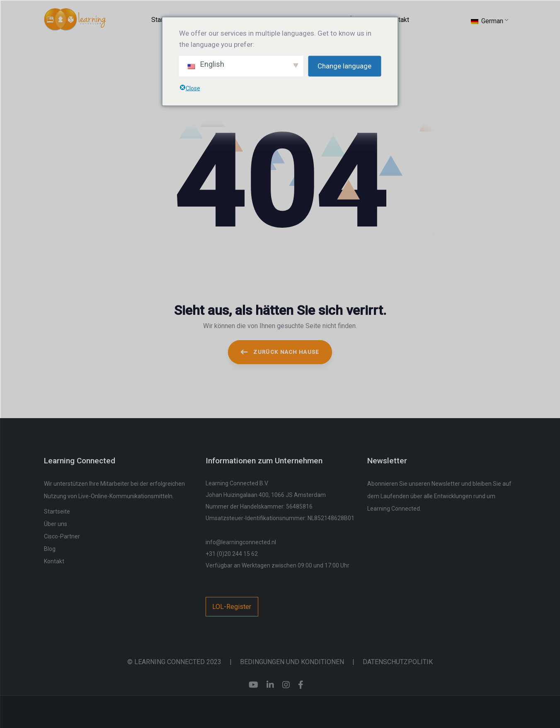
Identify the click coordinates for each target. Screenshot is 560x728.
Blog (50, 549)
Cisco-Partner (62, 536)
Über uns (56, 524)
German (487, 21)
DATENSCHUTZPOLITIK (398, 662)
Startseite (57, 511)
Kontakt (54, 561)
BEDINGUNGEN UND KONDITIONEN (292, 662)
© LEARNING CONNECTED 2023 (174, 662)
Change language (344, 66)
